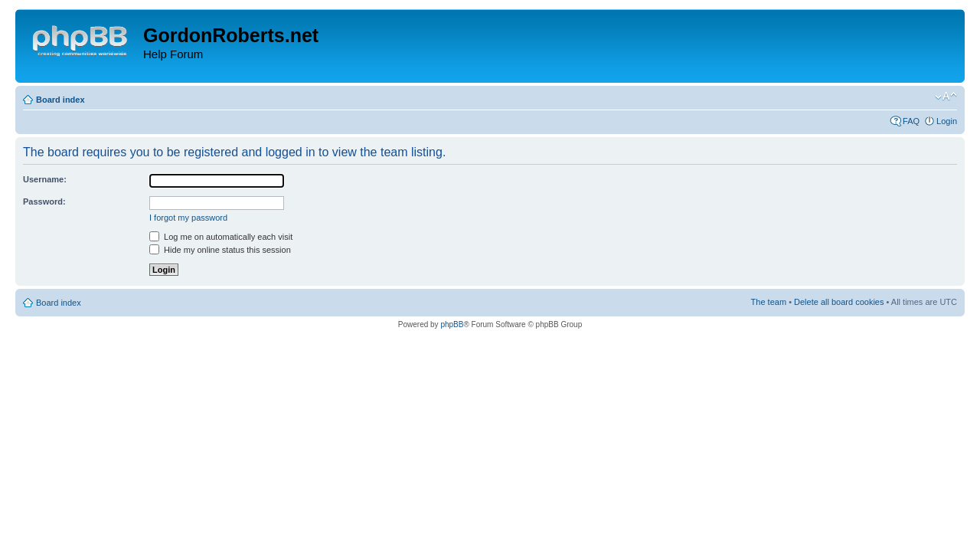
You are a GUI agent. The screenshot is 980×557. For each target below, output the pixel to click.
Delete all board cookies (839, 302)
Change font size (946, 97)
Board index (60, 100)
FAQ (911, 121)
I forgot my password (188, 218)
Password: (44, 202)
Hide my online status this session (220, 250)
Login (947, 121)
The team (769, 302)
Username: (45, 179)
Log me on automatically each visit (221, 237)
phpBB (452, 324)
